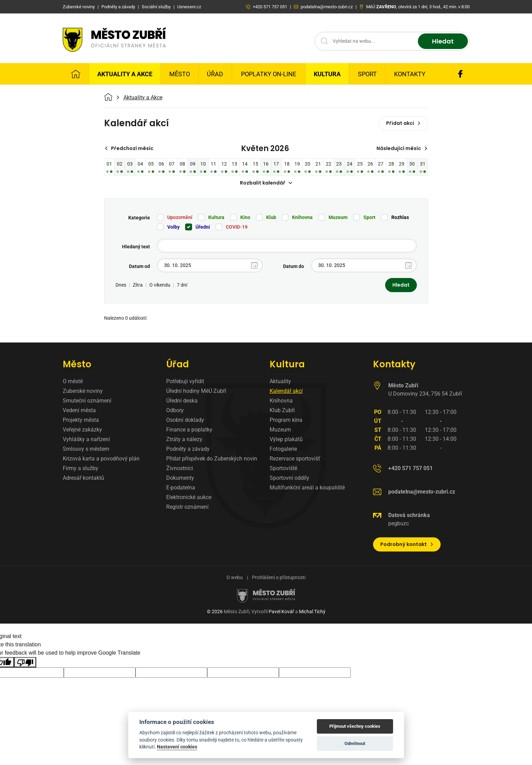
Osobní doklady (185, 420)
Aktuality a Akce (125, 74)
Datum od (139, 266)
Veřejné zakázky (82, 430)
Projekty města (81, 420)
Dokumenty (180, 478)
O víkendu (160, 285)
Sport (367, 74)
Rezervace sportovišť (295, 459)
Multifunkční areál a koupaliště (307, 488)
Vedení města (79, 410)
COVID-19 (237, 227)
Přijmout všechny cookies (355, 726)
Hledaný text (136, 247)
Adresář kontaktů (83, 478)
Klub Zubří (282, 410)
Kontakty (410, 74)
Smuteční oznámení (87, 401)
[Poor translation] (25, 662)
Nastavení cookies (177, 747)
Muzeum (338, 217)
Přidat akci (404, 123)
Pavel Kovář (281, 612)
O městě (73, 381)
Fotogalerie (283, 449)
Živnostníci (180, 468)
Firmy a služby (81, 468)
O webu (235, 577)
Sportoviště (283, 468)
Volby (173, 227)
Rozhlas (400, 217)
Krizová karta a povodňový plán (101, 459)
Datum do (294, 266)
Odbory (175, 410)
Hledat (443, 41)
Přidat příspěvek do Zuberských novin (212, 459)
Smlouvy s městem (86, 449)
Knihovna (302, 217)
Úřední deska (182, 401)
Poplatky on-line (269, 74)
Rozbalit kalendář (266, 183)
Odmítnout (355, 743)
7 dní (182, 285)
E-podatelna (181, 488)
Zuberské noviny (83, 391)
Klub (271, 217)
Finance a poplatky (189, 430)
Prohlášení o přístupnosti (279, 577)
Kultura (327, 74)
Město (180, 74)
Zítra (138, 285)
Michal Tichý (312, 612)
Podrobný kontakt (407, 544)
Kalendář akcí (286, 391)
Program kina (286, 420)
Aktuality (280, 381)
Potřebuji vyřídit (185, 381)
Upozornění (180, 217)
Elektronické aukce (189, 497)
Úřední (203, 227)
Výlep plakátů (286, 439)
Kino (245, 217)
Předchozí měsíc (129, 148)
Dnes (121, 285)
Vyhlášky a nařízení (86, 439)
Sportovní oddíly (289, 478)
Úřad (215, 74)
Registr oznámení (187, 507)
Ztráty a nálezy (184, 439)
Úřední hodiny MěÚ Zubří (196, 391)
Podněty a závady (188, 449)
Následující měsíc (402, 148)
